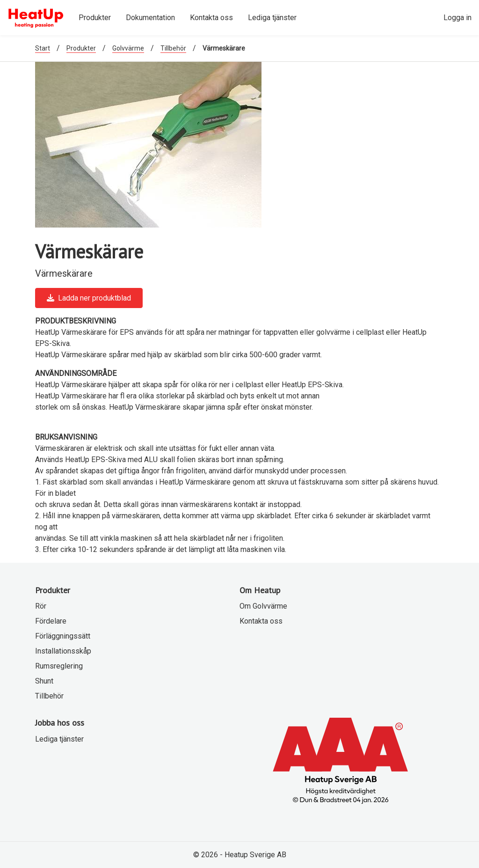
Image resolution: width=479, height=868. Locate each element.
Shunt (44, 681)
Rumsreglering (59, 666)
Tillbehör (173, 48)
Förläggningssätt (63, 636)
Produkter (81, 48)
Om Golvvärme (263, 606)
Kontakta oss (261, 621)
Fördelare (51, 621)
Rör (41, 606)
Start (43, 48)
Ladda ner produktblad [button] (89, 298)
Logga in (457, 18)
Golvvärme (128, 48)
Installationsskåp (63, 651)
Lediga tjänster (59, 739)
